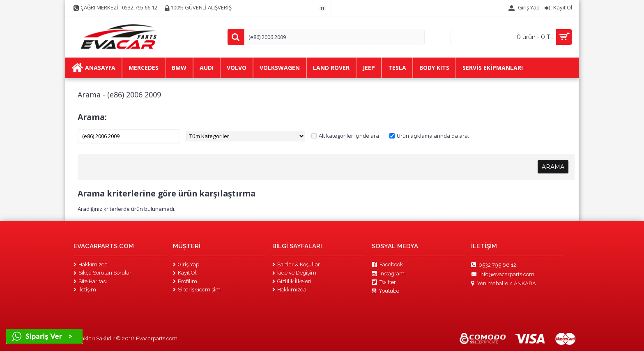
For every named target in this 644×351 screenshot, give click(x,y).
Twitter (384, 282)
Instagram (388, 274)
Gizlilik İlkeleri (292, 281)
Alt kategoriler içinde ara (349, 136)
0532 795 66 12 (494, 265)
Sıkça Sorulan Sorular (102, 273)
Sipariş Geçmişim (197, 290)
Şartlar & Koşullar (296, 264)
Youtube (385, 291)
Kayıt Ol (185, 273)
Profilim (185, 281)
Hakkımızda (91, 264)
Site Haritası (90, 281)
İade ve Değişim (294, 273)
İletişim (85, 290)
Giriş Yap (186, 264)
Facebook (387, 265)
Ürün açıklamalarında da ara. (433, 136)
